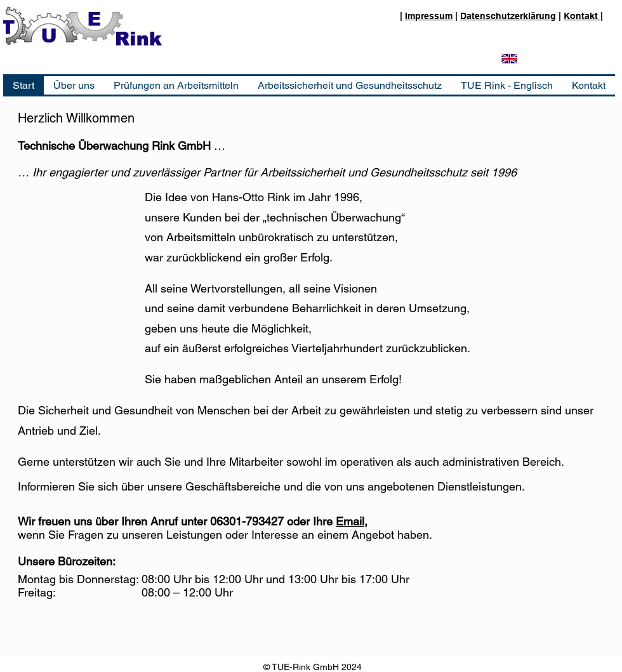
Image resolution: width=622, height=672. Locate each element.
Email (350, 521)
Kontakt (582, 16)
